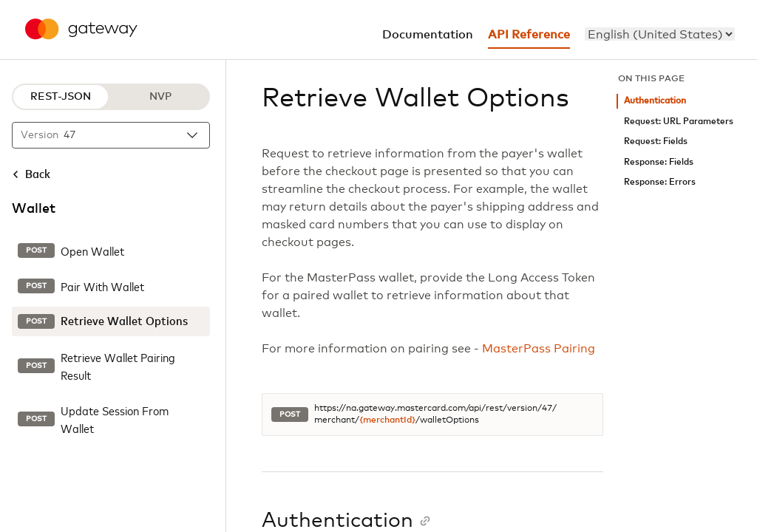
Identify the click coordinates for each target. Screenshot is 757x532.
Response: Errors (660, 182)
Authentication (655, 101)
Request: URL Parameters (679, 122)
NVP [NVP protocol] (160, 97)
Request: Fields (656, 141)
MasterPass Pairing (539, 349)
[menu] (660, 34)
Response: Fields (659, 162)
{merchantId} (387, 420)
